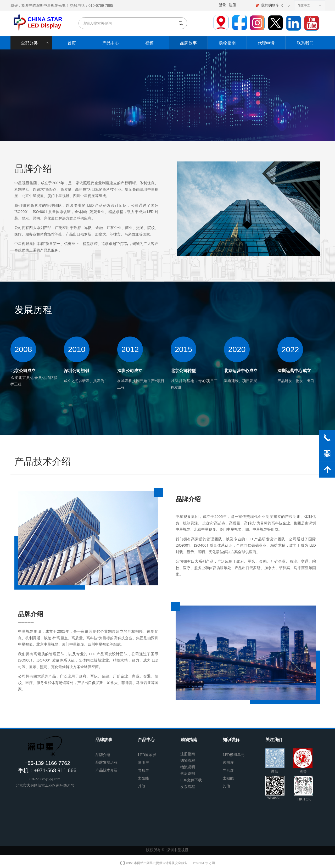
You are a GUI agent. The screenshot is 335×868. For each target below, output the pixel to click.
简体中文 (304, 5)
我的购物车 (270, 5)
